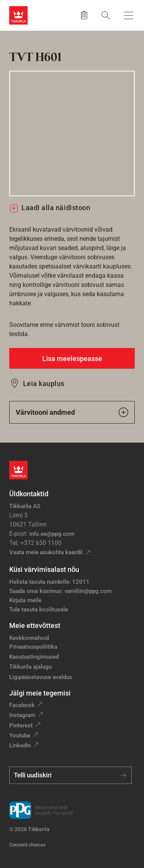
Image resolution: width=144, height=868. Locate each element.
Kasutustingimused (34, 657)
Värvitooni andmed (72, 412)
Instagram (22, 715)
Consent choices (27, 845)
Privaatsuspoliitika (33, 647)
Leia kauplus (44, 383)
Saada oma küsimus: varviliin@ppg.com (60, 591)
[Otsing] (106, 15)
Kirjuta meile (25, 600)
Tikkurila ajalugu (31, 667)
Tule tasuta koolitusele (39, 610)
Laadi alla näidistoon (50, 208)
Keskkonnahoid (29, 638)
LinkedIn (20, 745)
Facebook (22, 705)
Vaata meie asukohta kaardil (46, 552)
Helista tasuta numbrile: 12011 (49, 582)
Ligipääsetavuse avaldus (41, 677)
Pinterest (21, 726)
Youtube (20, 735)
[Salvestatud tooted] (84, 15)
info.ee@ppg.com (52, 534)
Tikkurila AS (25, 506)
